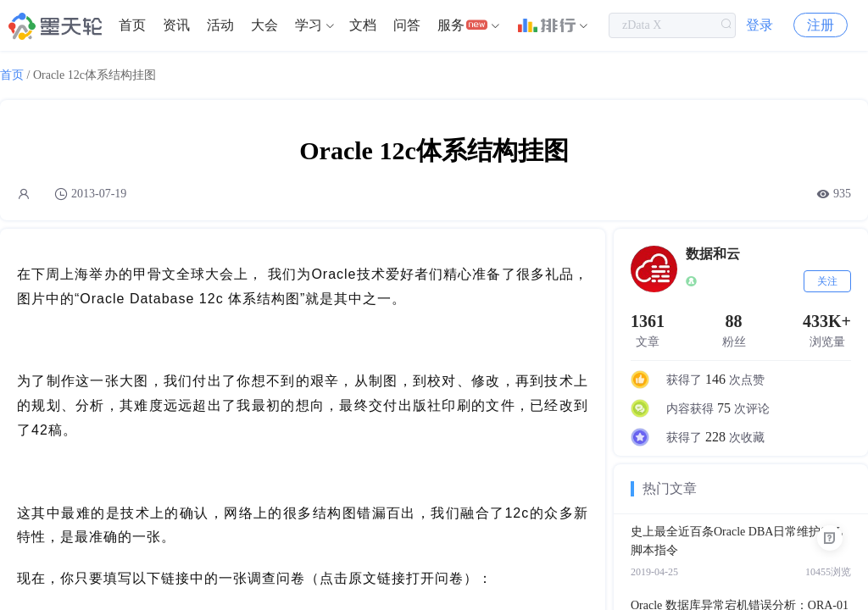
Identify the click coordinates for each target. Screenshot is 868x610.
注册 (821, 25)
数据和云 (713, 254)
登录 (759, 25)
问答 (407, 25)
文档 (363, 25)
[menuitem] (132, 25)
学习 (309, 25)
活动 (220, 25)
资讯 (176, 25)
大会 (264, 25)
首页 (132, 25)
